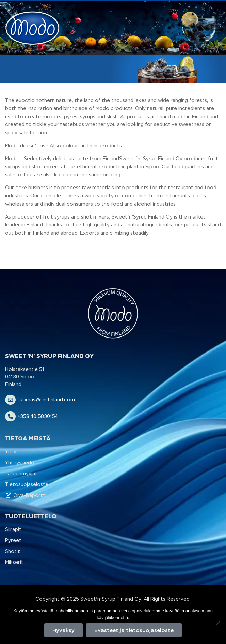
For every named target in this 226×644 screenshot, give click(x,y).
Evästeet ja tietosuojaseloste (134, 630)
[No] (217, 623)
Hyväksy (63, 630)
